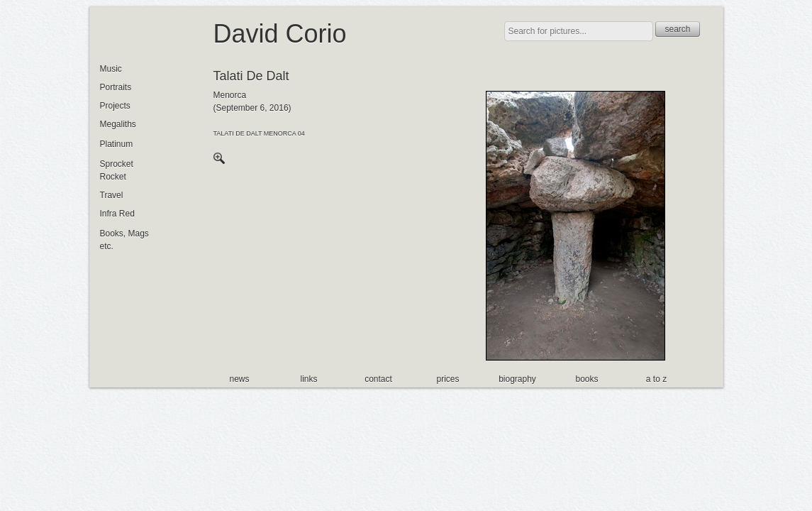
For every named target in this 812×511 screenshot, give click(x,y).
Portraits (116, 87)
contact (378, 379)
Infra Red (117, 214)
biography (517, 379)
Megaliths (118, 124)
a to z (656, 379)
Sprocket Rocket (117, 170)
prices (447, 379)
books (586, 379)
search (677, 29)
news (239, 379)
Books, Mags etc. (124, 240)
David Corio (280, 34)
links (308, 379)
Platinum (117, 144)
